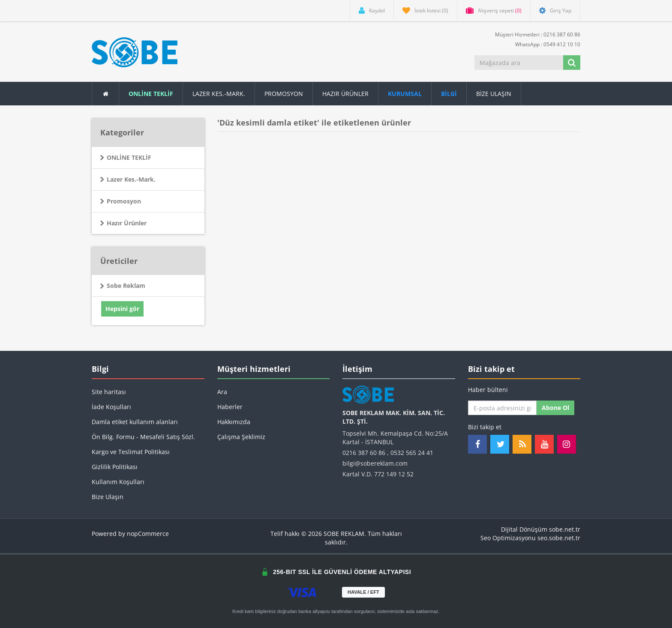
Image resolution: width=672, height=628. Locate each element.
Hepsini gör (122, 309)
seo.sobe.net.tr (559, 538)
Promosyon (124, 201)
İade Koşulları (111, 407)
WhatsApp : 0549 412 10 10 (544, 44)
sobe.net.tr (565, 529)
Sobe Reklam (126, 286)
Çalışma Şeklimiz (241, 437)
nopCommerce (148, 534)
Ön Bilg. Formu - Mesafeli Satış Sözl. (143, 437)
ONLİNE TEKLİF (129, 157)
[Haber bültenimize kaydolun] (502, 408)
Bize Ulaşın (494, 94)
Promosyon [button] (284, 94)
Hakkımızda (234, 422)
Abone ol (555, 408)
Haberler (230, 407)
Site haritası (109, 392)
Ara (222, 392)
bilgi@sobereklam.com (375, 463)
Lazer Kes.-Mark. (219, 94)
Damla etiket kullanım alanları (135, 422)
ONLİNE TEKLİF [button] (151, 94)
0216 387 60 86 (364, 453)
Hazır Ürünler (127, 223)
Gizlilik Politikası (115, 467)
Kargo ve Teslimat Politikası (131, 452)
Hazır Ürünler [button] (345, 94)
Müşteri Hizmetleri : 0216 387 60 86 (534, 34)
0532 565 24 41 (412, 453)
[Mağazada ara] (519, 63)
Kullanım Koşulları (118, 482)
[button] (449, 94)
